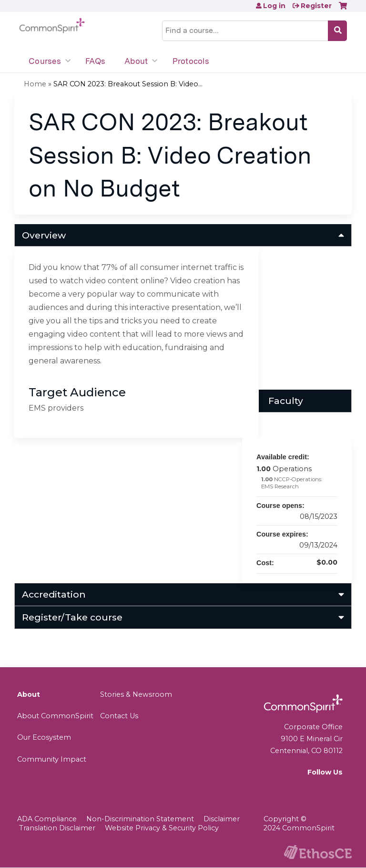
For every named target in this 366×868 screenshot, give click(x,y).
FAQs (95, 61)
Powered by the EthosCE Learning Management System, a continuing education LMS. (318, 852)
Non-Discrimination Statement (140, 819)
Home (35, 84)
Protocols (191, 61)
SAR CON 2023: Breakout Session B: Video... (128, 84)
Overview (44, 235)
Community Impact (52, 759)
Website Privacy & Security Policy (162, 828)
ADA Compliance (47, 819)
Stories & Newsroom (136, 694)
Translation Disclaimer (57, 828)
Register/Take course (72, 617)
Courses (45, 61)
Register (316, 6)
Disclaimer (222, 819)
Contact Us (119, 716)
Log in (274, 6)
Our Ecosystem (44, 737)
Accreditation (54, 594)
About (136, 61)
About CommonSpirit (55, 716)
